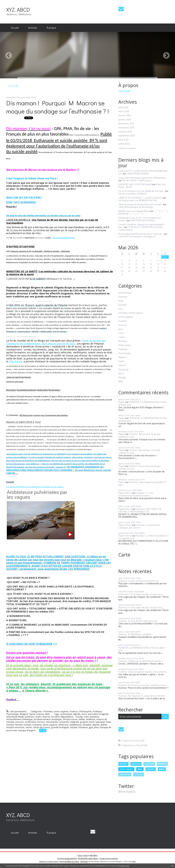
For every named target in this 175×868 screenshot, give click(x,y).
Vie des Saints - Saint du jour (137, 180)
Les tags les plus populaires (109, 858)
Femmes (123, 305)
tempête (87, 725)
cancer (29, 727)
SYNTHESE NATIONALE (143, 220)
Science (40, 714)
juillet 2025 (124, 144)
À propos (51, 28)
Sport (121, 373)
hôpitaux (83, 727)
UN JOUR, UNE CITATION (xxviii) (135, 184)
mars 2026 (124, 111)
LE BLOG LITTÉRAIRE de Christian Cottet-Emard (140, 228)
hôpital (74, 727)
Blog (121, 301)
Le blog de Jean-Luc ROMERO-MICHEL (138, 200)
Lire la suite (124, 91)
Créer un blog (82, 855)
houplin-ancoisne (15, 727)
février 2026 (125, 115)
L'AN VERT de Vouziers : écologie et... (137, 236)
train (86, 717)
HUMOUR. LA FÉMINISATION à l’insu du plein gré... (143, 403)
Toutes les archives (127, 148)
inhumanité (52, 722)
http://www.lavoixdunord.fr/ (64, 238)
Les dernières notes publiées (88, 858)
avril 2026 (123, 107)
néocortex (125, 774)
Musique (123, 341)
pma (96, 727)
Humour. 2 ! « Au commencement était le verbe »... (136, 494)
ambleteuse (76, 725)
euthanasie (66, 714)
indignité (74, 722)
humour (123, 764)
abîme (104, 725)
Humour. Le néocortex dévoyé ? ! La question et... (143, 537)
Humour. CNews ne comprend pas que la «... (141, 661)
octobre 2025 (125, 132)
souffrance (30, 722)
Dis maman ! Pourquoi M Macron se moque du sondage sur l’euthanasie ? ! (58, 107)
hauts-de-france (42, 727)
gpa (91, 727)
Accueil (15, 28)
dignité (77, 714)
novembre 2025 (126, 128)
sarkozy (139, 774)
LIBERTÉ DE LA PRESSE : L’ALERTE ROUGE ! (140, 198)
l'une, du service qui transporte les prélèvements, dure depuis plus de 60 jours (56, 342)
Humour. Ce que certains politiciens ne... (139, 581)
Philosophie (85, 711)
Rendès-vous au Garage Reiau (134, 211)
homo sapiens (50, 725)
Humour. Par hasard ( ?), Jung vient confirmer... (142, 696)
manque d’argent (27, 730)
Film (120, 309)
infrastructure (70, 719)
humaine (37, 725)
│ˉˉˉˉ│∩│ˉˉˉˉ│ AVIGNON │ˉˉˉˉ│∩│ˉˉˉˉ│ (143, 212)
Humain (122, 321)
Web (47, 714)
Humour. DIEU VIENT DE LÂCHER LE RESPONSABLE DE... (140, 510)
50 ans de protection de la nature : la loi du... (141, 234)
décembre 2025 (126, 124)
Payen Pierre (125, 493)
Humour (74, 711)
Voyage (122, 377)
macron (46, 717)
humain (27, 725)
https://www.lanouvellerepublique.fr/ (85, 135)
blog (134, 862)
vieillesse (91, 719)
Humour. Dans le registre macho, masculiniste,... (143, 672)
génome (136, 764)
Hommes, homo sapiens (56, 711)
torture (41, 722)
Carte (124, 555)
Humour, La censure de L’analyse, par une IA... (139, 526)
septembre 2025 (127, 136)
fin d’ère (55, 717)
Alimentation (125, 293)
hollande (149, 764)
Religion (24, 714)
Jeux (121, 329)
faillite (82, 719)
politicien (30, 717)
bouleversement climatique (48, 719)
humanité (64, 722)
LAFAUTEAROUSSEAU (138, 174)
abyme (96, 725)
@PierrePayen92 (127, 791)
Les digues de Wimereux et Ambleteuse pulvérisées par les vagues (35, 487)
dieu (140, 769)
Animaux (123, 297)
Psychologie (12, 714)
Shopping (123, 369)
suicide (79, 717)
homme (10, 725)
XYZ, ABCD (18, 9)
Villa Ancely (16, 361)
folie (108, 722)
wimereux (63, 725)
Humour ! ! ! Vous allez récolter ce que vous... (141, 594)
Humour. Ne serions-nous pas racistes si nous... (139, 435)
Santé (32, 714)
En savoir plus (124, 866)
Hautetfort (94, 855)
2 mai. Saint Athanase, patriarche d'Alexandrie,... (143, 178)
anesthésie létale (15, 717)
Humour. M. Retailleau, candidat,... (136, 634)
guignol (84, 722)
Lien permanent (16, 711)
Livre (121, 333)
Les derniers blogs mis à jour (67, 858)
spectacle (100, 722)
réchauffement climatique (19, 719)
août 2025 (123, 140)
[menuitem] (15, 28)
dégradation (67, 717)
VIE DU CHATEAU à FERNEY (132, 194)
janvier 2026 (125, 120)
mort (84, 714)
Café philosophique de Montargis (136, 207)
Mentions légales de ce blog (69, 862)
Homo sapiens (126, 317)
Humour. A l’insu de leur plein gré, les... (138, 621)
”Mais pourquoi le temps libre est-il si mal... (140, 204)
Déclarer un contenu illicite (49, 862)
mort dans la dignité (98, 714)
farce (92, 722)
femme (19, 725)
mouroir (19, 722)
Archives (33, 28)
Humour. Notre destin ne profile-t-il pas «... (142, 483)
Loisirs (122, 337)
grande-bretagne (60, 727)
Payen (121, 402)
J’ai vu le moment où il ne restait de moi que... (141, 191)
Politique (97, 711)
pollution (94, 717)
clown (38, 717)
